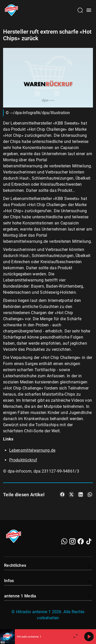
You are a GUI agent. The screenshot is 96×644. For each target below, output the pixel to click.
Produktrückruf (23, 460)
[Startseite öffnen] (11, 10)
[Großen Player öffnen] (76, 637)
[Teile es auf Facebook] (62, 494)
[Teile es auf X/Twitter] (71, 494)
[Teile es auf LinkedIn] (81, 494)
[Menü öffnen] (89, 10)
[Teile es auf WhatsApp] (90, 494)
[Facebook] (81, 541)
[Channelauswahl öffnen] (80, 10)
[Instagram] (72, 541)
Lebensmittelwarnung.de (32, 450)
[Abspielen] (89, 637)
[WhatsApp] (64, 541)
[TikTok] (89, 541)
